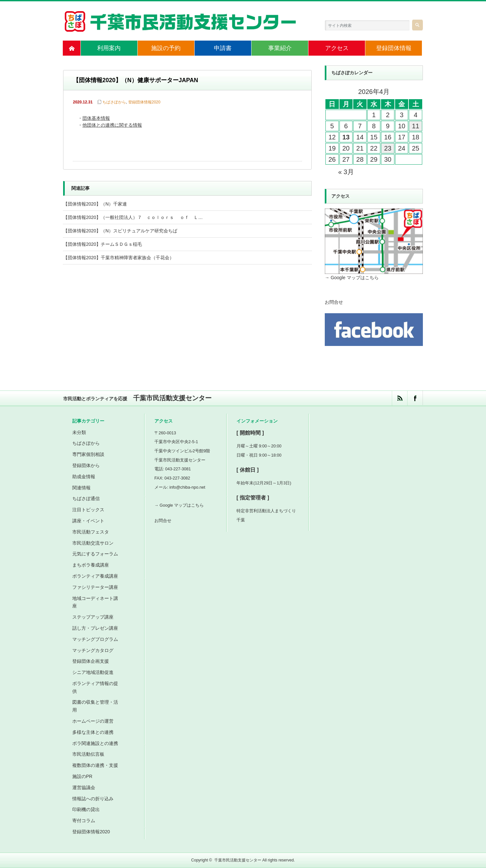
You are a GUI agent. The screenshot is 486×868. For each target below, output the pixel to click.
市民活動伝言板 (88, 754)
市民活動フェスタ (91, 532)
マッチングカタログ (93, 650)
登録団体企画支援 (91, 661)
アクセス (337, 48)
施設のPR (82, 776)
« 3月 (346, 172)
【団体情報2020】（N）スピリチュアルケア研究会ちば (120, 231)
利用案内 (109, 48)
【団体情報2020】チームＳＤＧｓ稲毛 (103, 244)
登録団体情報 (394, 48)
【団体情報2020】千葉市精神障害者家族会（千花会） (119, 258)
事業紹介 (280, 48)
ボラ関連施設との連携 (95, 743)
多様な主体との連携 (93, 732)
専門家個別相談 (88, 454)
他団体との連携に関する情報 (112, 126)
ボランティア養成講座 (95, 576)
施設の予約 (166, 48)
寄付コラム (84, 821)
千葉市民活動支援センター (238, 860)
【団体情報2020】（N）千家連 (95, 204)
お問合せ (334, 302)
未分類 (79, 432)
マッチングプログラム (95, 639)
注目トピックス (88, 510)
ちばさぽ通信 (86, 498)
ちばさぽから (114, 102)
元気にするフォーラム (95, 554)
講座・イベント (88, 521)
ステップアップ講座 (93, 617)
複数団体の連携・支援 (95, 765)
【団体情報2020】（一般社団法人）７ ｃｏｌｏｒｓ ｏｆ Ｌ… (133, 217)
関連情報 (81, 488)
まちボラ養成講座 (91, 565)
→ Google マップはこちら (352, 278)
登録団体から (86, 465)
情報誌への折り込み (93, 799)
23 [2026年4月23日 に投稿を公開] (388, 148)
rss (399, 398)
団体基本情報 (96, 119)
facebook (415, 398)
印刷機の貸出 (86, 809)
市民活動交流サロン (93, 543)
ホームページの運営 (93, 721)
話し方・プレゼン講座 (95, 628)
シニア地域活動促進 (93, 672)
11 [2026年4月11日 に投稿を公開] (416, 126)
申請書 (223, 48)
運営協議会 (84, 787)
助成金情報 (84, 477)
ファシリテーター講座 (95, 587)
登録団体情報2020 (144, 102)
